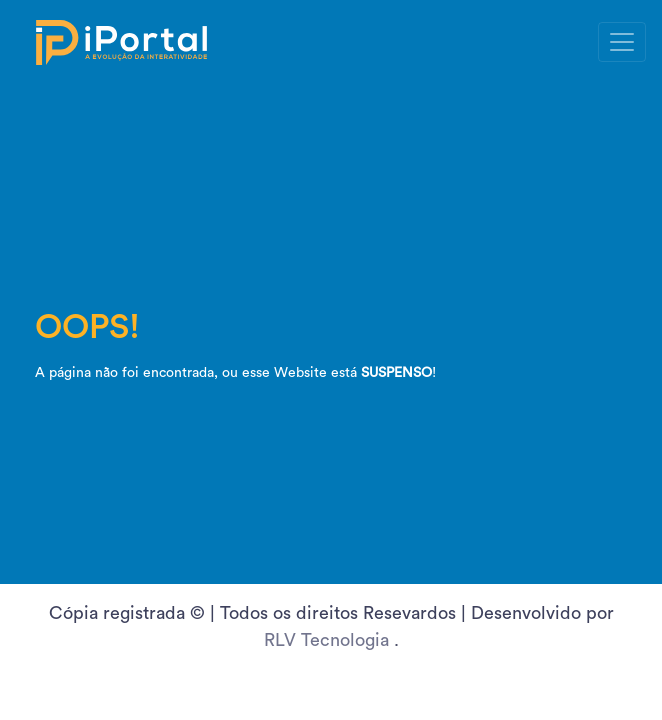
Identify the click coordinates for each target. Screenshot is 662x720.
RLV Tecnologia (329, 640)
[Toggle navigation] (622, 42)
